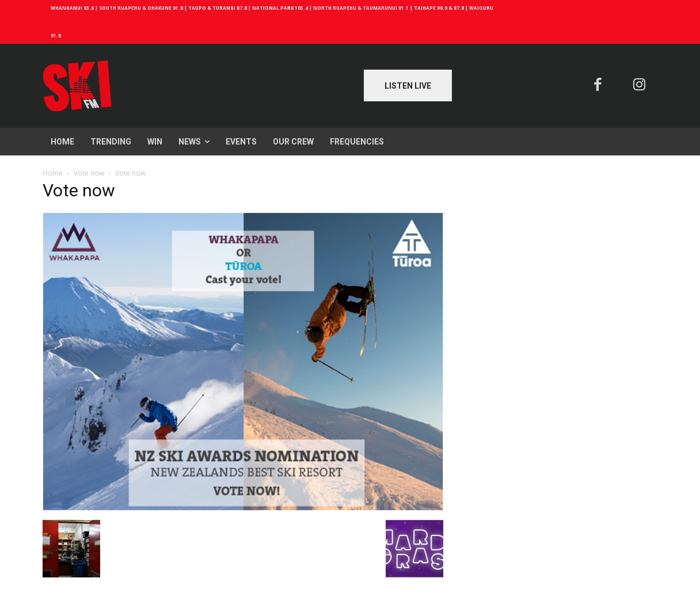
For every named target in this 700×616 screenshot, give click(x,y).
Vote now (89, 173)
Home (53, 173)
